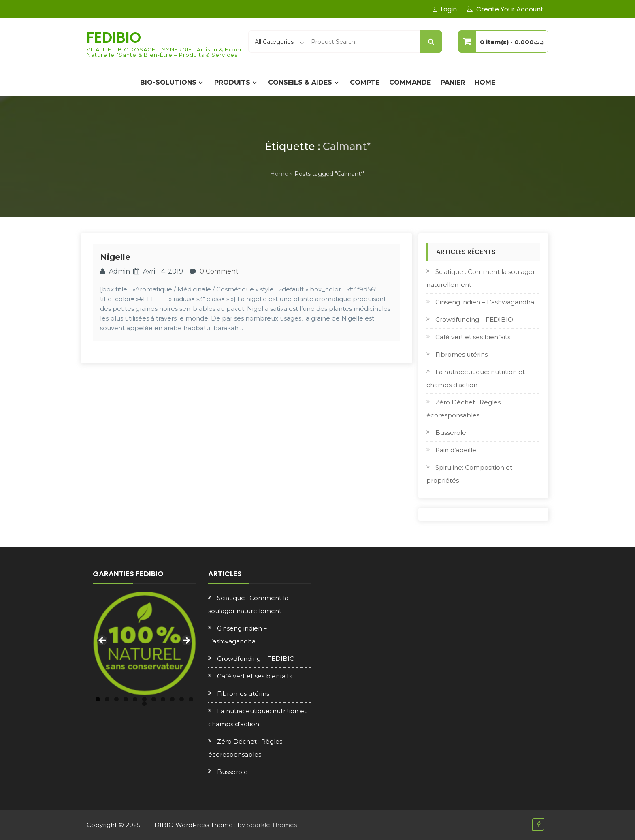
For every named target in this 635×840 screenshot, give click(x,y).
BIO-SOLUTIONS (168, 82)
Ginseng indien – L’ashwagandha (485, 302)
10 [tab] (182, 699)
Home (485, 82)
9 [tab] (172, 699)
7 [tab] (154, 699)
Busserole (451, 433)
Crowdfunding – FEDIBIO (474, 320)
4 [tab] (126, 699)
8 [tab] (163, 699)
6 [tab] (144, 699)
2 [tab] (107, 699)
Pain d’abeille (456, 450)
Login (449, 9)
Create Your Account (510, 9)
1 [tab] (98, 699)
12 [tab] (144, 704)
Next (186, 641)
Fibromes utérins (461, 354)
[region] (144, 643)
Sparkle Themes (272, 825)
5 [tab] (135, 699)
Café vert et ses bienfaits (473, 337)
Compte (365, 82)
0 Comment (219, 271)
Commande (410, 82)
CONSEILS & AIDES (300, 82)
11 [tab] (191, 699)
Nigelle (115, 257)
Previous (103, 641)
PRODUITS (232, 82)
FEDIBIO (114, 37)
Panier (453, 82)
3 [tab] (116, 699)
